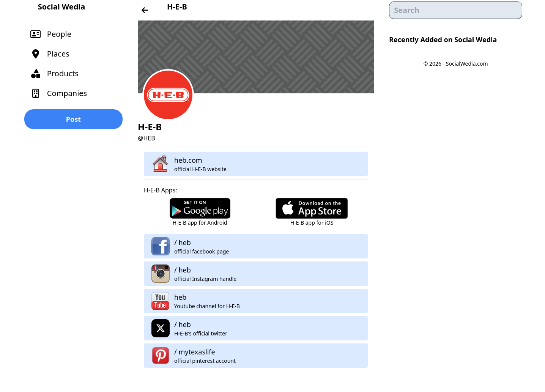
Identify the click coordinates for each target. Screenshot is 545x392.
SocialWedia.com (467, 64)
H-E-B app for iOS (312, 223)
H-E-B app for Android (200, 223)
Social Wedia (61, 7)
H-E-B (177, 7)
